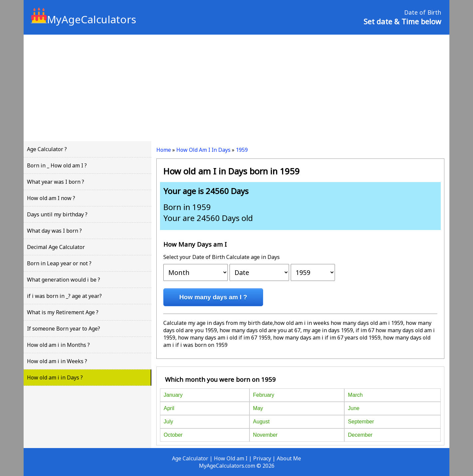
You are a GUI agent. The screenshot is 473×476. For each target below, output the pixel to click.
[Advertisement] (236, 88)
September (361, 422)
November (265, 435)
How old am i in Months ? (58, 345)
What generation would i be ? (64, 280)
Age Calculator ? (47, 149)
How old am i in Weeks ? (57, 361)
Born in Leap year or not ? (59, 263)
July (168, 422)
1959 (242, 150)
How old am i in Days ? (55, 377)
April (169, 408)
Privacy (262, 458)
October (173, 435)
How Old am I (231, 458)
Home (164, 150)
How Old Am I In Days (203, 150)
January (173, 395)
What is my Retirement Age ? (63, 312)
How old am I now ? (51, 198)
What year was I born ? (56, 182)
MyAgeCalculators (83, 19)
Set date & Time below (402, 21)
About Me (289, 458)
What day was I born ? (54, 231)
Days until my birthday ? (57, 214)
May (258, 408)
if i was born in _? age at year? (64, 296)
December (360, 435)
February (264, 395)
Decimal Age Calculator (56, 247)
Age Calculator (190, 458)
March (355, 395)
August (261, 422)
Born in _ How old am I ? (57, 165)
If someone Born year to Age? (64, 329)
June (354, 408)
